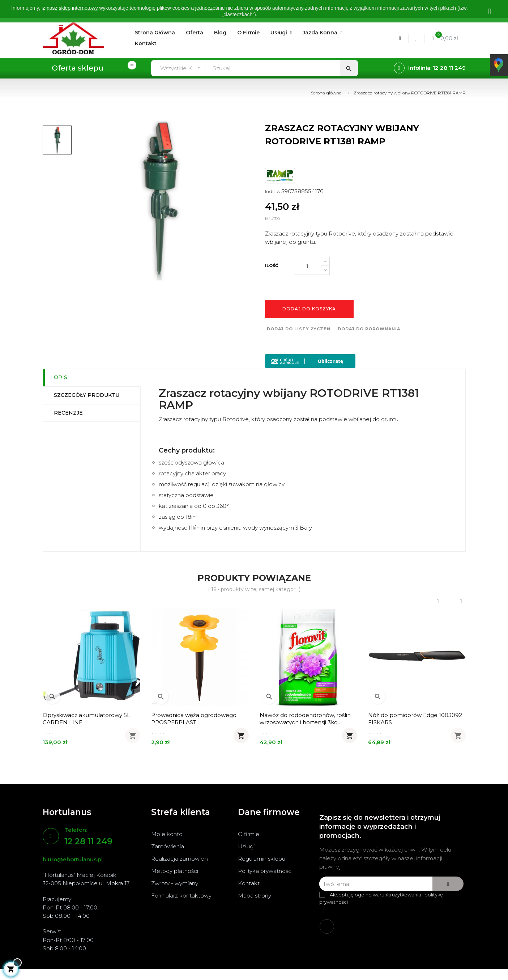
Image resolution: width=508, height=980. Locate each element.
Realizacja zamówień (180, 859)
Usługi (246, 846)
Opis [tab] (61, 377)
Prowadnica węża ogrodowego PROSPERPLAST (194, 719)
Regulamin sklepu (262, 859)
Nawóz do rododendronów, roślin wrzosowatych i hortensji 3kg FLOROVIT (305, 719)
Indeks (272, 191)
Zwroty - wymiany (175, 883)
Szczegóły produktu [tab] (87, 395)
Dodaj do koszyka (309, 309)
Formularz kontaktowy (181, 896)
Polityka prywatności (265, 871)
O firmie (249, 834)
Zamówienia (168, 846)
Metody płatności (175, 871)
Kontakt (249, 883)
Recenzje (68, 413)
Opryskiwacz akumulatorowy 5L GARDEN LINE (86, 719)
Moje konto (167, 834)
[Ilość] (308, 266)
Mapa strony (255, 896)
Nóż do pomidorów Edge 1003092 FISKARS (415, 719)
